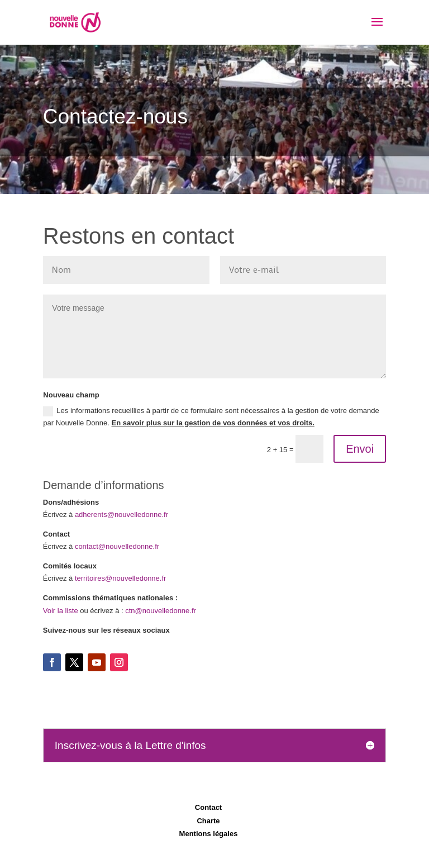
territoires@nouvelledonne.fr (121, 578)
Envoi (360, 449)
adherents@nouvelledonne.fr (121, 514)
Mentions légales (209, 834)
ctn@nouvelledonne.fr (161, 611)
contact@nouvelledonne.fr (117, 546)
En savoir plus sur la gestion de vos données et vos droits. (213, 423)
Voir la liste (61, 611)
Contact (208, 807)
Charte (208, 821)
